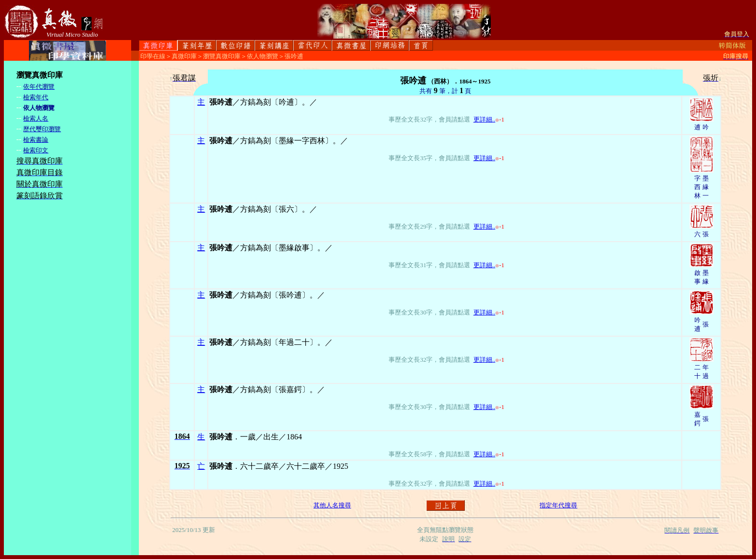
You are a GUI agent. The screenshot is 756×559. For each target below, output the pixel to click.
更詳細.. (485, 119)
